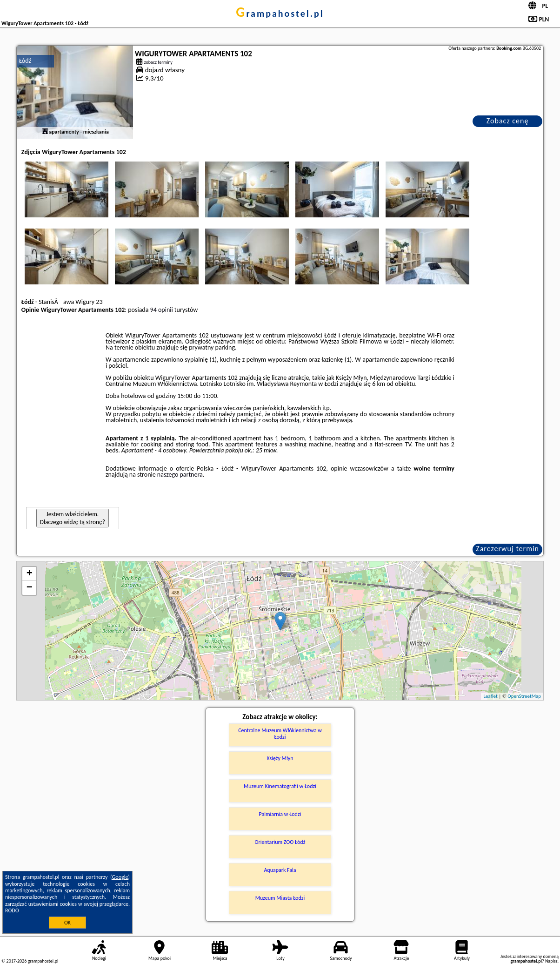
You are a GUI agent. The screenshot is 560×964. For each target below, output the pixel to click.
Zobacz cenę (508, 121)
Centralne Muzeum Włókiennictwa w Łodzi (280, 734)
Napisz (551, 961)
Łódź (25, 61)
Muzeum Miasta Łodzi (280, 898)
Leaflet (490, 696)
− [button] (30, 588)
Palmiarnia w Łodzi (280, 814)
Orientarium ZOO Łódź (280, 842)
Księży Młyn (280, 758)
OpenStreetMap (524, 696)
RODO (12, 910)
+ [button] (30, 574)
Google (120, 877)
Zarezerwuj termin (507, 549)
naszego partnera (180, 475)
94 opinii (162, 310)
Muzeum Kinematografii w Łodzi (280, 786)
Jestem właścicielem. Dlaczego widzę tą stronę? (73, 518)
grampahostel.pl (280, 13)
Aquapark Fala (280, 870)
